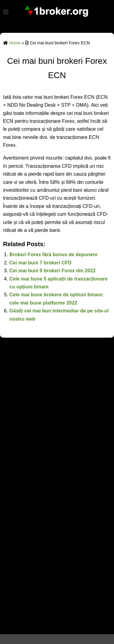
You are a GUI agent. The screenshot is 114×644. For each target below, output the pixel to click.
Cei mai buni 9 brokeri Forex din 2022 (53, 271)
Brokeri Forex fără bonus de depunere (54, 255)
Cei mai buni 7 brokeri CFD (40, 263)
